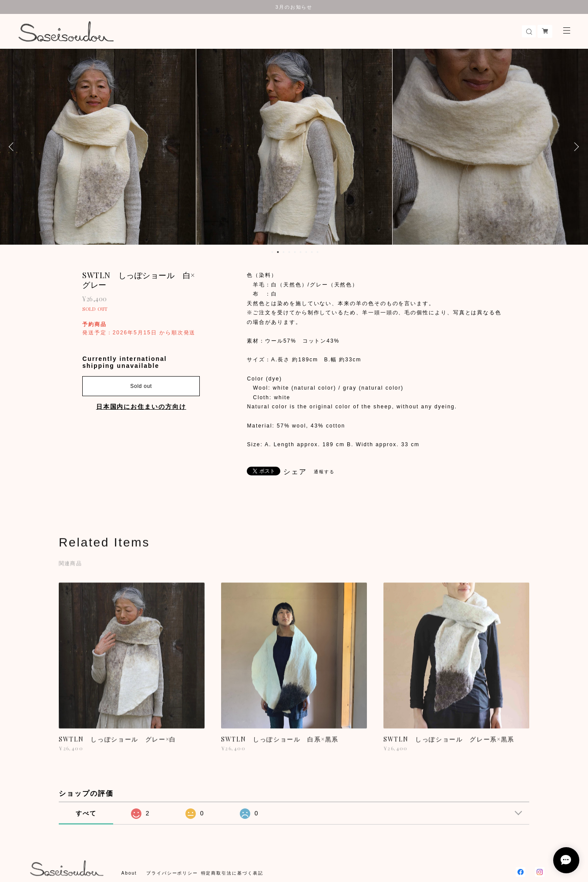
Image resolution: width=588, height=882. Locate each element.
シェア (295, 472)
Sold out (141, 386)
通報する (324, 472)
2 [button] (278, 252)
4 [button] (289, 252)
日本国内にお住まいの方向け (141, 407)
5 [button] (295, 252)
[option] (98, 147)
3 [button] (283, 252)
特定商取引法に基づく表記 (232, 873)
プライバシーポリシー (172, 873)
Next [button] (575, 147)
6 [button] (300, 252)
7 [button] (306, 252)
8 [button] (312, 252)
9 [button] (317, 252)
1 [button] (272, 252)
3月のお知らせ (294, 7)
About (129, 873)
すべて (86, 813)
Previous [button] (13, 147)
